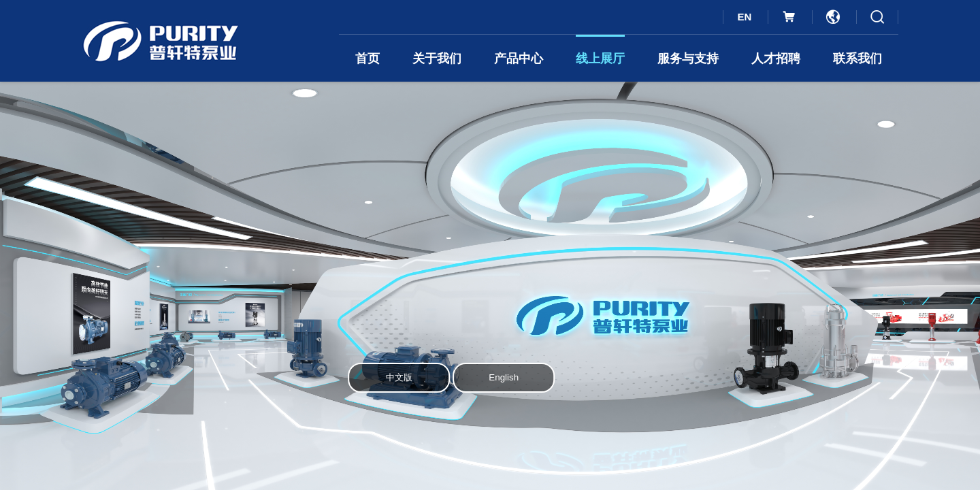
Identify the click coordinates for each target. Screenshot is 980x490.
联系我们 (857, 59)
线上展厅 (600, 59)
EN (744, 17)
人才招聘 (776, 59)
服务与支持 (688, 59)
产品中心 (519, 59)
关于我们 (437, 59)
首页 (367, 59)
